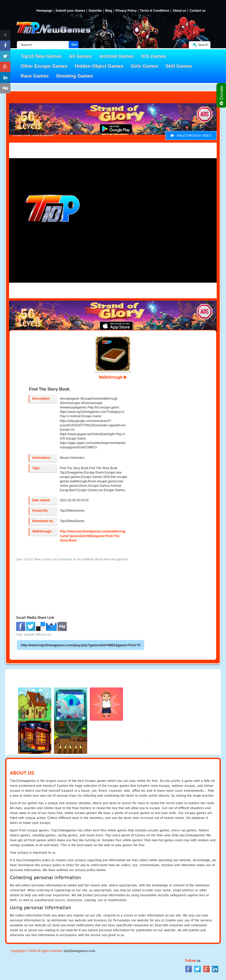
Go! (74, 44)
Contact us (197, 11)
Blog (109, 11)
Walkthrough (113, 377)
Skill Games (179, 66)
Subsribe (95, 11)
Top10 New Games (41, 56)
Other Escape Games (44, 66)
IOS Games (154, 56)
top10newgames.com (79, 951)
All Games (80, 56)
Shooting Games (75, 76)
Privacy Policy (126, 11)
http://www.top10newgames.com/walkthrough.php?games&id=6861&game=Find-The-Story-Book (93, 536)
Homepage (44, 11)
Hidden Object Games (99, 66)
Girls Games (145, 66)
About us (179, 11)
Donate (222, 95)
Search (203, 45)
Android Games (117, 56)
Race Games (35, 76)
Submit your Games (70, 11)
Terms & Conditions (155, 11)
